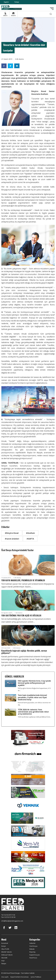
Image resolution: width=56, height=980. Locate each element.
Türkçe (17, 2)
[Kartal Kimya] (28, 779)
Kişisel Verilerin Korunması (20, 977)
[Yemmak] (28, 805)
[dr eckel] (28, 818)
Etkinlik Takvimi (7, 952)
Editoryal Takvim (7, 955)
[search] (51, 14)
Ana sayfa (5, 977)
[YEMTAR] (28, 766)
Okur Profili (5, 949)
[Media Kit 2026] (28, 882)
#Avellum (30, 533)
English (6, 2)
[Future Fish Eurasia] (28, 869)
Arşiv (3, 961)
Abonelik (4, 958)
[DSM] (28, 754)
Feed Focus (33, 958)
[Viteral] (28, 792)
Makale (32, 949)
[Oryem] (28, 831)
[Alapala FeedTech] (28, 738)
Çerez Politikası (36, 977)
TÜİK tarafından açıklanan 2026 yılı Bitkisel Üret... (34, 717)
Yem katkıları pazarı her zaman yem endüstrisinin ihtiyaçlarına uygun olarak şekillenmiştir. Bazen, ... (28, 585)
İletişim (4, 964)
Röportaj (32, 952)
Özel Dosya (33, 946)
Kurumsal (5, 943)
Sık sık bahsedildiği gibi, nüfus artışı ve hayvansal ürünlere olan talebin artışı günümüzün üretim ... (26, 620)
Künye (4, 946)
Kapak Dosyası (35, 955)
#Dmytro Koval (12, 533)
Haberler (32, 943)
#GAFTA (30, 539)
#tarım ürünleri (12, 539)
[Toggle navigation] (52, 9)
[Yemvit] (28, 844)
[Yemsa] (28, 857)
